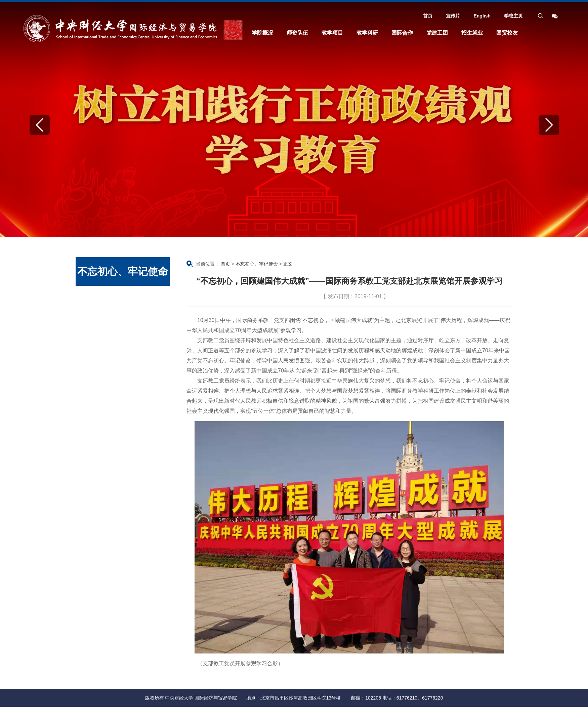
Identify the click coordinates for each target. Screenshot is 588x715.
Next (549, 125)
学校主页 (513, 16)
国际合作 (402, 33)
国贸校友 (507, 33)
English (482, 16)
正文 (288, 264)
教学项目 (332, 33)
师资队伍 (297, 33)
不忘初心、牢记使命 (257, 264)
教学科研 (367, 33)
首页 (428, 16)
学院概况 (262, 33)
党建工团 (437, 33)
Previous (40, 125)
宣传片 (453, 16)
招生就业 (472, 33)
